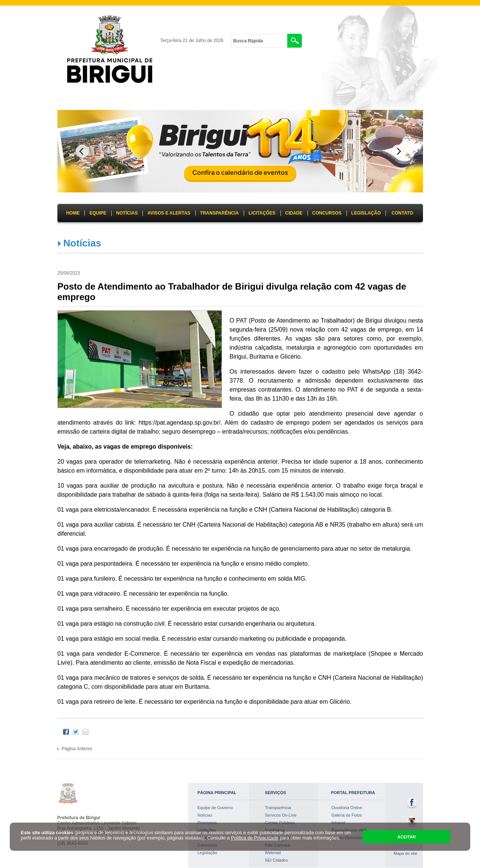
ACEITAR (407, 837)
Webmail (273, 853)
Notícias (82, 243)
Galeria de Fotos (347, 815)
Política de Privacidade (255, 838)
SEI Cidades (276, 860)
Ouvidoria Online (347, 808)
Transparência (278, 808)
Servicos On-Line (280, 815)
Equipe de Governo (215, 808)
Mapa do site (406, 853)
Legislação (208, 853)
